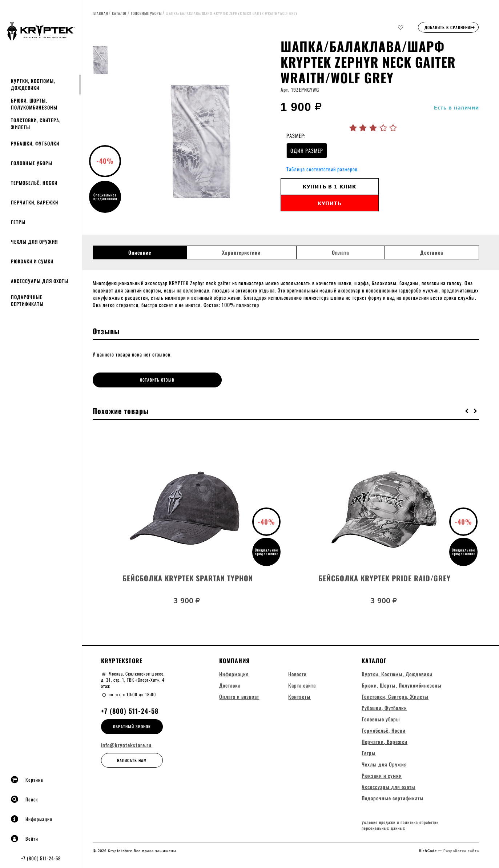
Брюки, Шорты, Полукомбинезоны (34, 104)
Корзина (27, 780)
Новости (297, 673)
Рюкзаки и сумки (32, 261)
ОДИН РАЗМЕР (307, 150)
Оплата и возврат (239, 696)
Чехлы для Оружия (34, 242)
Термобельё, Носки (34, 183)
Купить (329, 203)
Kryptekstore (122, 660)
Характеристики (241, 252)
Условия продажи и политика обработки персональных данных (400, 825)
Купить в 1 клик (329, 186)
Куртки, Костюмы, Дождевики (33, 84)
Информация (32, 819)
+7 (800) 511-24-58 (41, 858)
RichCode (429, 851)
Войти (25, 839)
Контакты (299, 696)
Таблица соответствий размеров (322, 169)
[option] (199, 129)
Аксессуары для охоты (40, 281)
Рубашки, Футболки (35, 143)
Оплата (341, 252)
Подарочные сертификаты (27, 300)
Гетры (18, 222)
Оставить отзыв (141, 380)
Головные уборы (32, 163)
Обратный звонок (132, 726)
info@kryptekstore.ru (126, 744)
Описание (140, 252)
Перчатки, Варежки (35, 202)
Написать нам (132, 760)
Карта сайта (302, 684)
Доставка (432, 252)
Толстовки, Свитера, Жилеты (36, 124)
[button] (467, 410)
